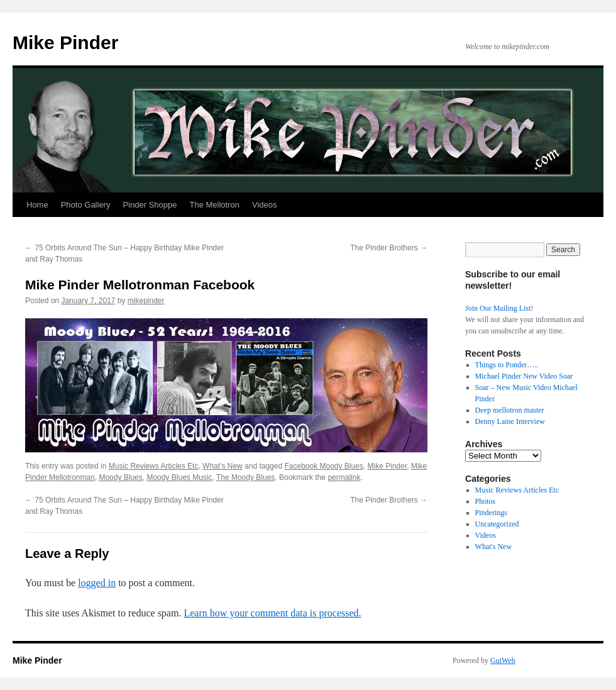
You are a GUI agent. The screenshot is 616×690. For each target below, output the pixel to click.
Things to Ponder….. (507, 365)
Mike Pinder (65, 42)
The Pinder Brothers (389, 248)
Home (37, 205)
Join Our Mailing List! (499, 308)
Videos (265, 205)
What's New (223, 466)
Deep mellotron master (510, 410)
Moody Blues (120, 477)
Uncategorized (497, 524)
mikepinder (146, 301)
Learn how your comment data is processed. (272, 613)
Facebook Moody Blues (323, 466)
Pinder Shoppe (150, 205)
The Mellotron (214, 205)
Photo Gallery (86, 205)
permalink (344, 477)
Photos (486, 501)
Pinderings (491, 513)
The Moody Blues (245, 477)
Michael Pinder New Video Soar (524, 376)
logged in (97, 583)
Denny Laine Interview (510, 421)
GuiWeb (503, 660)
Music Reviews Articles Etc (154, 466)
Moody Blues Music (179, 477)
